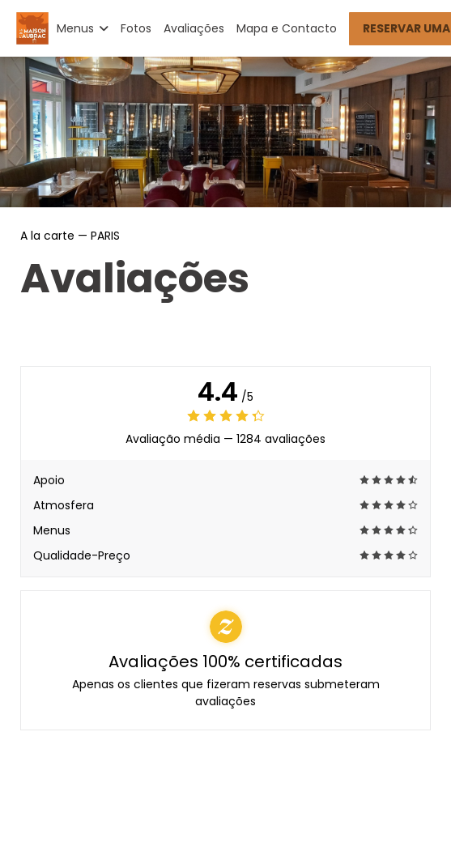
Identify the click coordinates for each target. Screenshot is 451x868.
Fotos (136, 28)
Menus (83, 28)
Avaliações (194, 28)
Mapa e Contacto (287, 28)
